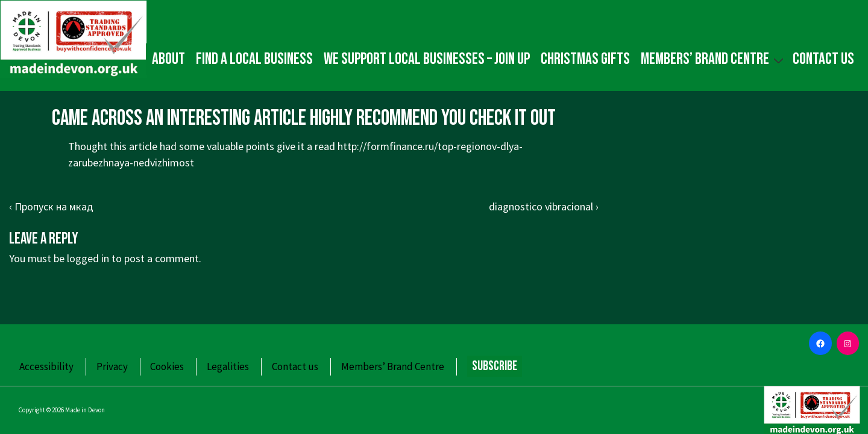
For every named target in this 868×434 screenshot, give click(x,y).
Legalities (228, 366)
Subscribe (495, 366)
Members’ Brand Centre (714, 59)
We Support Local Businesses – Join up (427, 59)
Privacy (112, 366)
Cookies (167, 366)
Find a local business (254, 59)
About (168, 59)
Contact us (823, 59)
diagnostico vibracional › (544, 206)
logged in (88, 258)
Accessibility (46, 366)
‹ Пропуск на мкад (51, 206)
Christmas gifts (585, 59)
